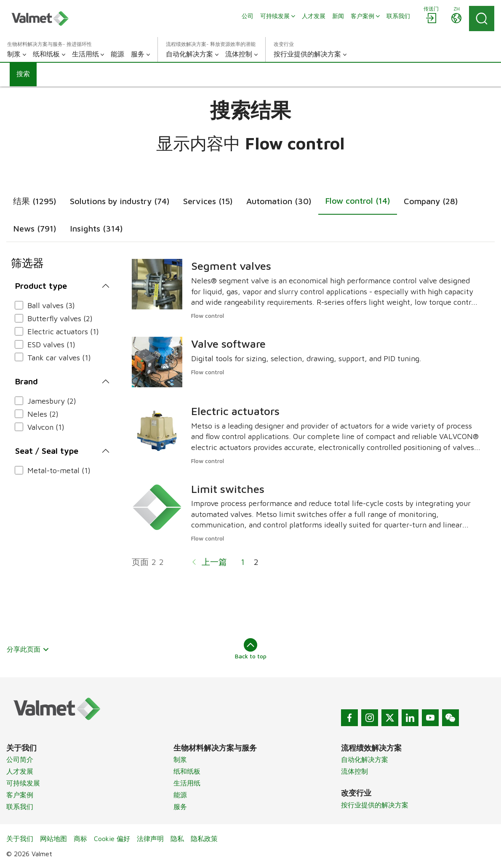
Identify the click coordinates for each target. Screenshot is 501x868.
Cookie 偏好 (112, 839)
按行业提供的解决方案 (375, 805)
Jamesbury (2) (52, 401)
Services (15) (208, 201)
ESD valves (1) (51, 345)
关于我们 (20, 839)
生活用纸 (187, 783)
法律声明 (150, 839)
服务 (180, 807)
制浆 (180, 759)
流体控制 (354, 771)
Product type (41, 286)
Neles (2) (43, 414)
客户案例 (20, 795)
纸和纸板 (187, 771)
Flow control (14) (358, 201)
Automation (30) (279, 201)
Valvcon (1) (46, 427)
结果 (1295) (35, 201)
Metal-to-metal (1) (59, 470)
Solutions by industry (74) (120, 201)
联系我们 (20, 807)
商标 (80, 839)
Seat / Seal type (47, 451)
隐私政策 (204, 839)
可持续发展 (23, 783)
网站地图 (53, 839)
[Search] (482, 19)
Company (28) (431, 201)
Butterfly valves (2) (60, 318)
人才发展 (20, 771)
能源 (180, 795)
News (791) (35, 228)
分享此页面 (28, 649)
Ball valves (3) (51, 305)
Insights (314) (96, 228)
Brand (27, 381)
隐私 (177, 839)
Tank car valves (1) (59, 358)
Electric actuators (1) (63, 331)
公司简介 (20, 759)
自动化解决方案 (365, 759)
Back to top (251, 649)
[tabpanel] (250, 418)
